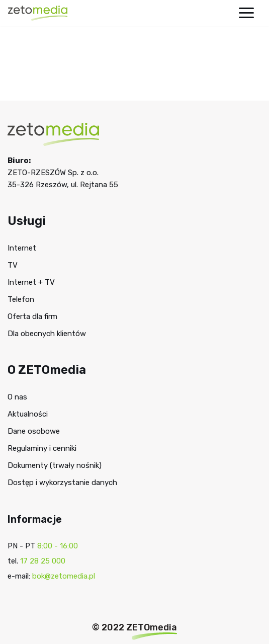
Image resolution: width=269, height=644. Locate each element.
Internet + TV (31, 282)
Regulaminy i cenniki (42, 448)
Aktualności (28, 414)
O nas (17, 397)
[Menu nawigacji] (246, 13)
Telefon (21, 299)
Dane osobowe (34, 431)
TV (13, 265)
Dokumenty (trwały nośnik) (55, 465)
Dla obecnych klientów (47, 334)
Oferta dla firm (32, 316)
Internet (22, 248)
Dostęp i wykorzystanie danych (62, 482)
